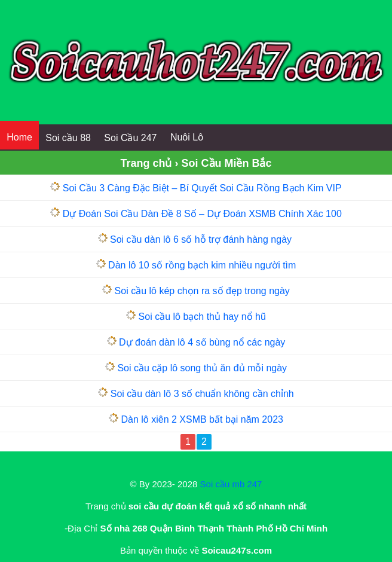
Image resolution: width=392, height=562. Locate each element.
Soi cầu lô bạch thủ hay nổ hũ (202, 317)
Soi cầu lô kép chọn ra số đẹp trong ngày (202, 291)
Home (19, 137)
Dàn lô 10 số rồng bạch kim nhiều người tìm (202, 265)
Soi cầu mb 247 (231, 484)
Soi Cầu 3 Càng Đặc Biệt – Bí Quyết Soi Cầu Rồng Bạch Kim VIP (202, 188)
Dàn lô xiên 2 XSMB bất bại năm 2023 (202, 419)
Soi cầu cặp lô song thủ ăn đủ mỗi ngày (202, 368)
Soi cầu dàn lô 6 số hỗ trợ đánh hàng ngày (202, 239)
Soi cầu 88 (68, 138)
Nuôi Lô (187, 137)
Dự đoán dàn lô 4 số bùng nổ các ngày (202, 342)
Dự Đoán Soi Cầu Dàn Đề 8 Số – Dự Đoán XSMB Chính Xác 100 (202, 214)
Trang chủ (146, 163)
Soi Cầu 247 (130, 138)
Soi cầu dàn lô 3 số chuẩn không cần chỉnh (202, 394)
